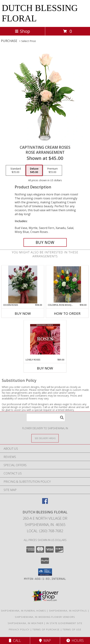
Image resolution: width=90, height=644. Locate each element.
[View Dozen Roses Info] (23, 284)
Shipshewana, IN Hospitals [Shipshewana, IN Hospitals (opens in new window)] (68, 611)
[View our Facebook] (45, 503)
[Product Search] (46, 417)
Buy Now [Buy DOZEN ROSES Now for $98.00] (23, 313)
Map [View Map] (45, 641)
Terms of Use (72, 629)
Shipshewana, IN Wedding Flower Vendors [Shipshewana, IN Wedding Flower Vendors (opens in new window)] (45, 617)
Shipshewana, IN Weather (25, 623)
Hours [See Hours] (75, 641)
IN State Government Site (64, 623)
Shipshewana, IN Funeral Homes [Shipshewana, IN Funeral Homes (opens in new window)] (23, 611)
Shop (22, 31)
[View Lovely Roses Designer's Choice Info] (45, 339)
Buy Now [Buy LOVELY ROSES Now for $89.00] (45, 368)
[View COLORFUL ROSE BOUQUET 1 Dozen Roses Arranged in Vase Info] (67, 284)
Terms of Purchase (46, 629)
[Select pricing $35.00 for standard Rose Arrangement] (16, 170)
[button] (45, 572)
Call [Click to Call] (15, 641)
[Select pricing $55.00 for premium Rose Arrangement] (52, 170)
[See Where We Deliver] (45, 438)
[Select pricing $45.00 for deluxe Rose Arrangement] (34, 170)
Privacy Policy (19, 629)
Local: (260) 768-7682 (45, 531)
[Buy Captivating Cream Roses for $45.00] (45, 242)
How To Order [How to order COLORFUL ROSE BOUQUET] (67, 313)
